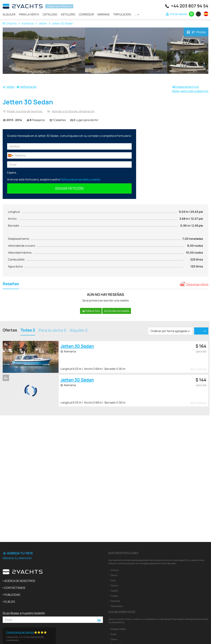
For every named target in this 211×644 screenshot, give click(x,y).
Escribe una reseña (117, 311)
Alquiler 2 (79, 331)
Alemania (115, 601)
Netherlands (28, 87)
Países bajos (117, 606)
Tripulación (122, 14)
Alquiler (9, 14)
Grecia (114, 575)
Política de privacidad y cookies (80, 179)
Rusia (113, 634)
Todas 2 (28, 331)
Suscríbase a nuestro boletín (24, 613)
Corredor (86, 14)
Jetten (43, 23)
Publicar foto (91, 311)
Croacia (114, 570)
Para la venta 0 (52, 331)
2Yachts (10, 23)
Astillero (68, 14)
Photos (196, 32)
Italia (113, 580)
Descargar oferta (197, 284)
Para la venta (29, 14)
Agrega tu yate (18, 553)
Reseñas (11, 284)
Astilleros (28, 23)
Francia (114, 586)
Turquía (114, 596)
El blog (10, 602)
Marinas (103, 14)
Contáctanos (15, 588)
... (137, 14)
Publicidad (12, 595)
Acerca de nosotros (20, 581)
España (114, 591)
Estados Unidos (118, 629)
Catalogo (50, 14)
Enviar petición (69, 188)
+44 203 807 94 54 (190, 6)
